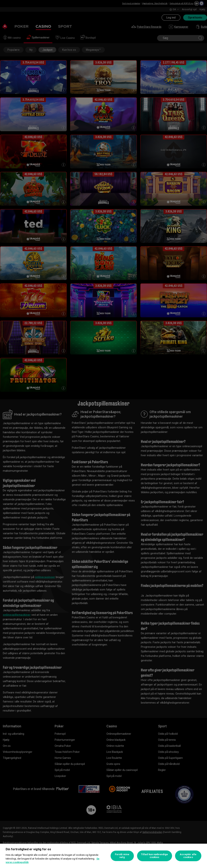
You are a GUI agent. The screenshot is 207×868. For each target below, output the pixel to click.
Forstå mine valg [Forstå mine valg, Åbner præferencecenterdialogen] (122, 856)
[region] (103, 856)
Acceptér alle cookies (188, 856)
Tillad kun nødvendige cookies (155, 856)
